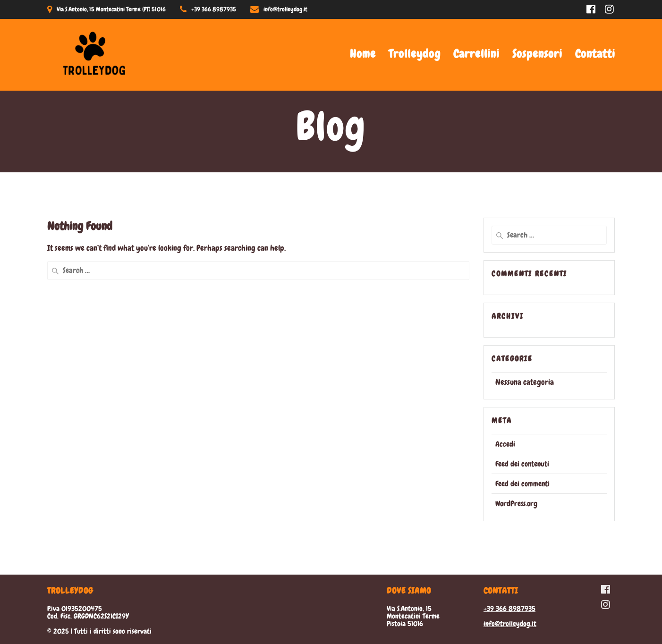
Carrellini (476, 54)
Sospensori (537, 54)
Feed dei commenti (522, 484)
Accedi (505, 444)
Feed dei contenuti (522, 464)
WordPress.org (516, 504)
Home (363, 54)
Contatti (595, 54)
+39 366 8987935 (509, 609)
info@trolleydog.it (510, 624)
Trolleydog (415, 54)
